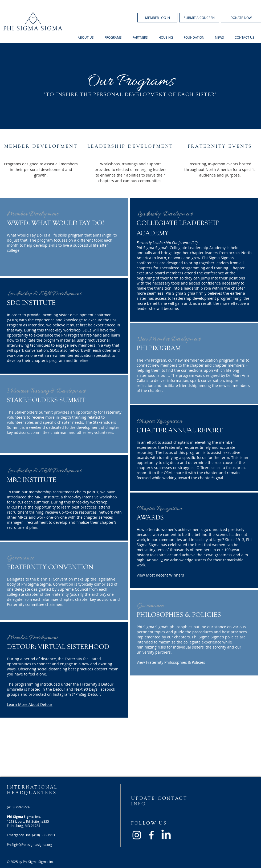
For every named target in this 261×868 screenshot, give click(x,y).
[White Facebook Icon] (151, 835)
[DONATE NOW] (241, 18)
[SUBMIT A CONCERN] (199, 18)
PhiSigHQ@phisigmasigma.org (30, 845)
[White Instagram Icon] (137, 835)
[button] (157, 18)
